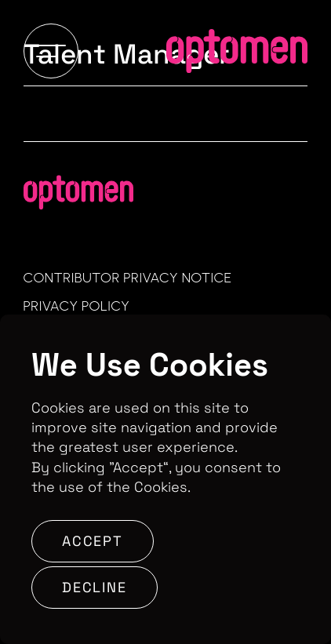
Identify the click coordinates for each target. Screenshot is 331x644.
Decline (95, 587)
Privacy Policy (77, 306)
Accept (93, 541)
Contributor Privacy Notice (128, 278)
